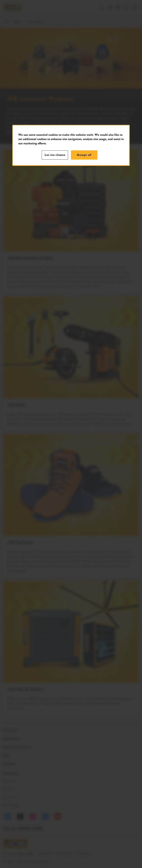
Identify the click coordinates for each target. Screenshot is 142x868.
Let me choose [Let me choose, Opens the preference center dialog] (55, 155)
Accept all (84, 155)
